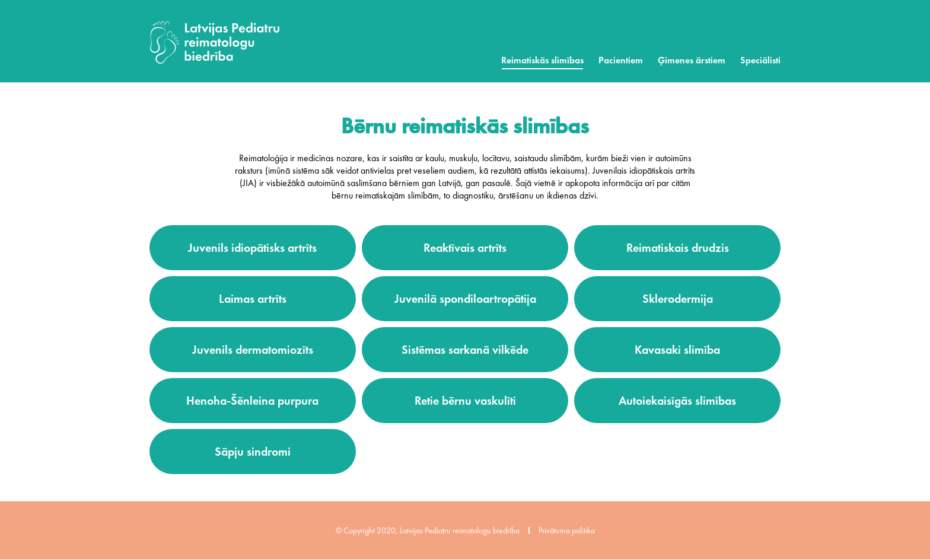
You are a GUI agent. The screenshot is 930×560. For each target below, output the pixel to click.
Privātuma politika (567, 530)
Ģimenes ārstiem (692, 60)
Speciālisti (760, 60)
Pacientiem (621, 60)
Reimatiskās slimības (542, 60)
